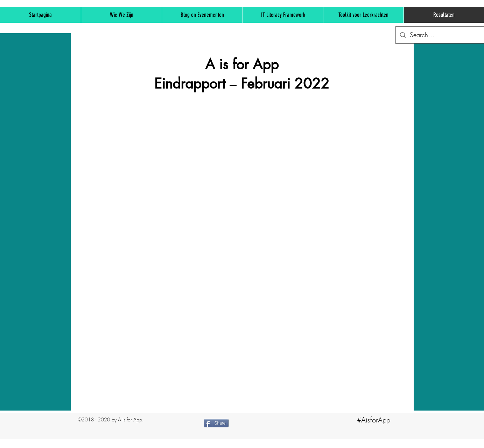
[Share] (216, 423)
